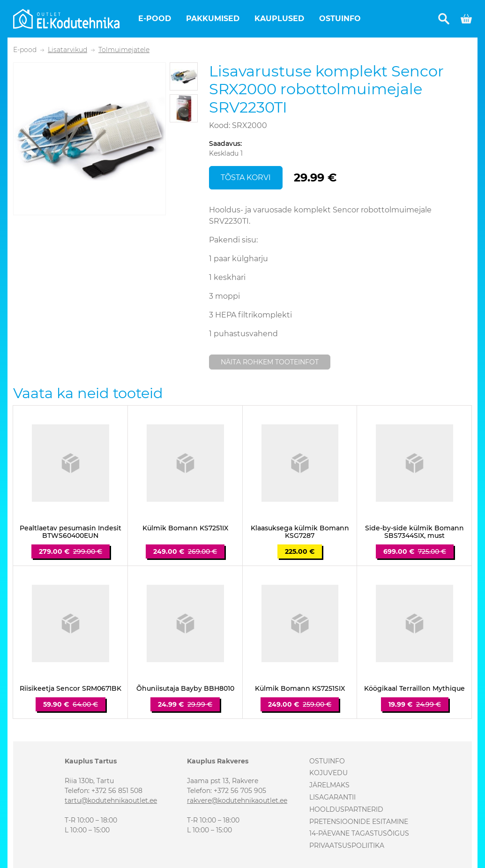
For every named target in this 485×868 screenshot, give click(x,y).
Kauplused (279, 19)
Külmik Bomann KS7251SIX (300, 689)
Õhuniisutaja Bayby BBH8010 (185, 689)
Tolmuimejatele (124, 50)
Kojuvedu (328, 773)
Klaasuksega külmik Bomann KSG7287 (300, 532)
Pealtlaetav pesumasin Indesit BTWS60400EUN (71, 532)
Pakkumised (213, 19)
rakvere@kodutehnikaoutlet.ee (237, 800)
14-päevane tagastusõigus (359, 833)
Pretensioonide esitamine (359, 822)
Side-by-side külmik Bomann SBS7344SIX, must (414, 532)
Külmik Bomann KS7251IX (185, 528)
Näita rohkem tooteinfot (270, 362)
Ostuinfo (340, 19)
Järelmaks (329, 785)
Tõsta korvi (246, 177)
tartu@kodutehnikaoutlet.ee (111, 800)
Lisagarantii (332, 797)
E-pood (155, 19)
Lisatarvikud (67, 50)
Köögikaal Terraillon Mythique (414, 689)
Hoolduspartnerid (346, 809)
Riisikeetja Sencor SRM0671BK (71, 689)
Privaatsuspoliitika (347, 845)
